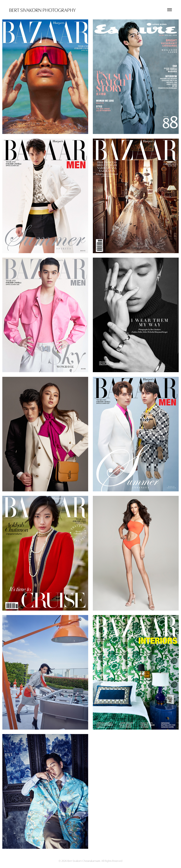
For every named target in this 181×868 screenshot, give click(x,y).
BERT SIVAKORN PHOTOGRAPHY (42, 10)
